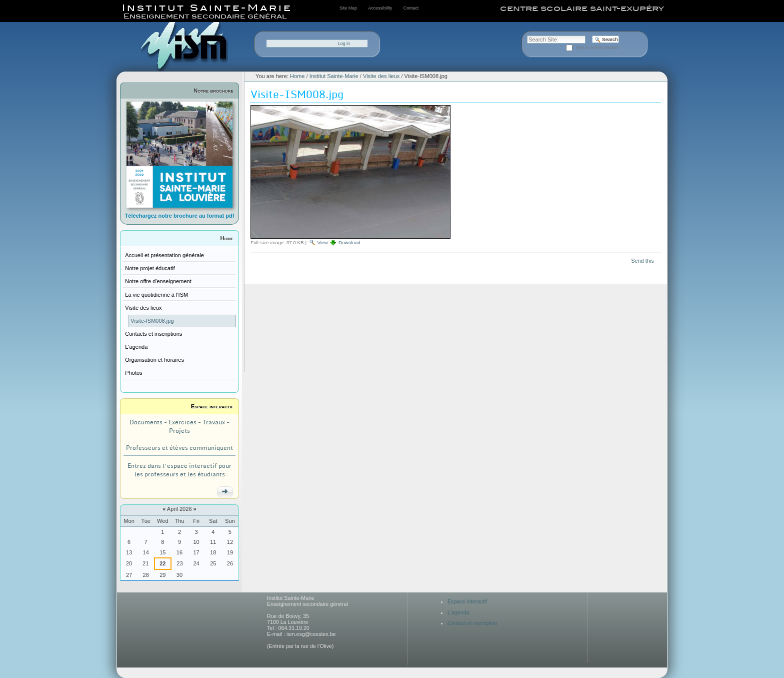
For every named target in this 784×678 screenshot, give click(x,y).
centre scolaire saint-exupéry (582, 9)
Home (227, 238)
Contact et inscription (472, 623)
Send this (642, 261)
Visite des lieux (381, 76)
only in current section (597, 48)
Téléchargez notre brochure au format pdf (180, 216)
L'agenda (458, 612)
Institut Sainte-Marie (334, 76)
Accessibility (380, 8)
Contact (411, 8)
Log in (344, 44)
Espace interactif (212, 406)
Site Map (348, 8)
